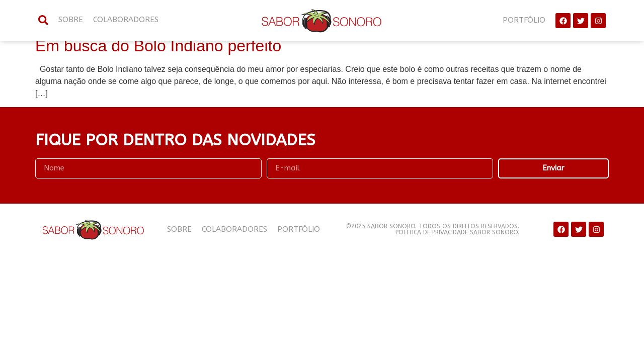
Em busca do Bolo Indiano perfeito (158, 46)
